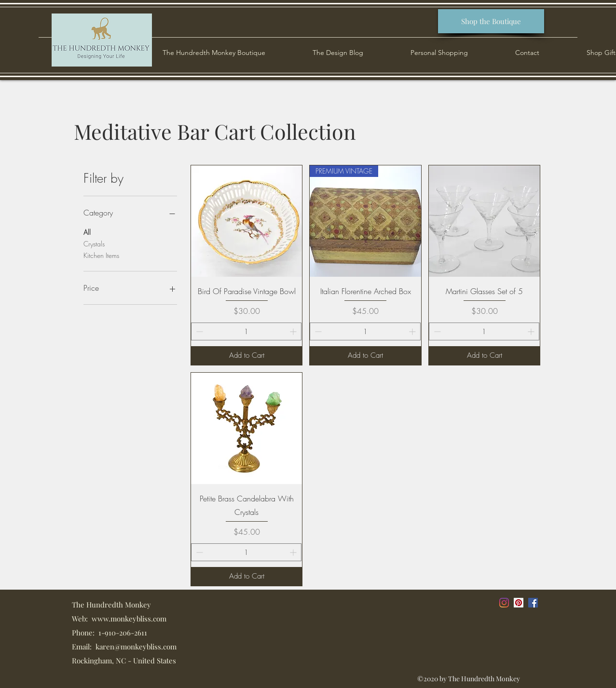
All (87, 232)
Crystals (94, 243)
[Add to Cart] (247, 356)
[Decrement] (198, 331)
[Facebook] (533, 603)
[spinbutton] (246, 331)
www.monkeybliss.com (129, 619)
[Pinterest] (519, 603)
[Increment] (294, 331)
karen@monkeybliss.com (136, 647)
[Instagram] (504, 603)
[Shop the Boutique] (491, 21)
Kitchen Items (101, 255)
